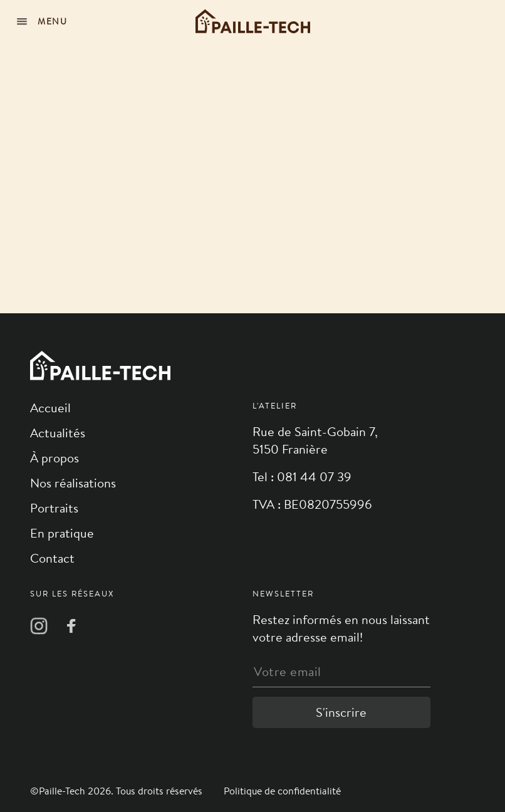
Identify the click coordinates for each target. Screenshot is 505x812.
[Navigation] (44, 21)
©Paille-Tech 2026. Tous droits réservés (117, 791)
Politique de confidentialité (282, 791)
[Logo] (253, 21)
